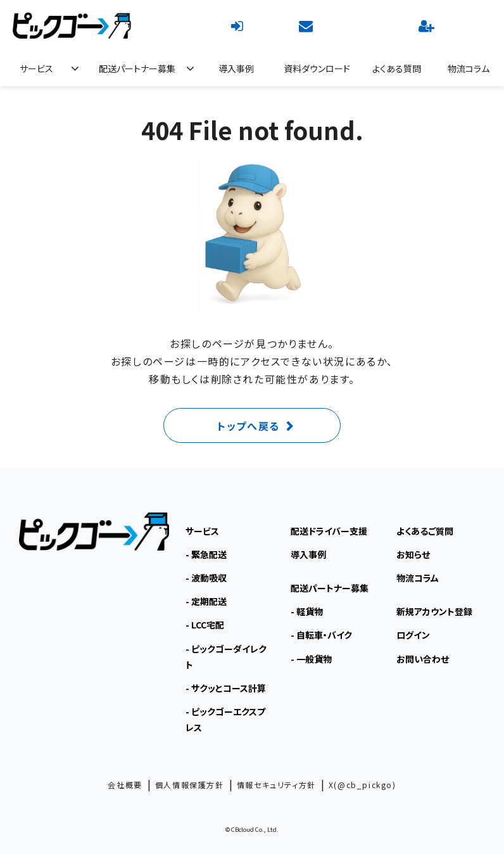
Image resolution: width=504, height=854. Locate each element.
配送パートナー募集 (137, 68)
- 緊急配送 (206, 554)
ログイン (239, 25)
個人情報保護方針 (190, 785)
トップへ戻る (249, 426)
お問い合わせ (307, 25)
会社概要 (125, 785)
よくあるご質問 (425, 531)
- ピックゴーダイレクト (226, 657)
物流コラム (469, 68)
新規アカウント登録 (428, 25)
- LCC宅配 (205, 625)
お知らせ (413, 554)
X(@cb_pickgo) (362, 785)
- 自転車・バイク (321, 635)
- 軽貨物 (307, 611)
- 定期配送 (206, 601)
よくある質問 (397, 68)
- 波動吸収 (206, 578)
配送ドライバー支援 (329, 531)
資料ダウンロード (317, 68)
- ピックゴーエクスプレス (225, 719)
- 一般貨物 (311, 659)
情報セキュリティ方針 (276, 785)
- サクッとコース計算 (226, 688)
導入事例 (236, 68)
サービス (36, 68)
